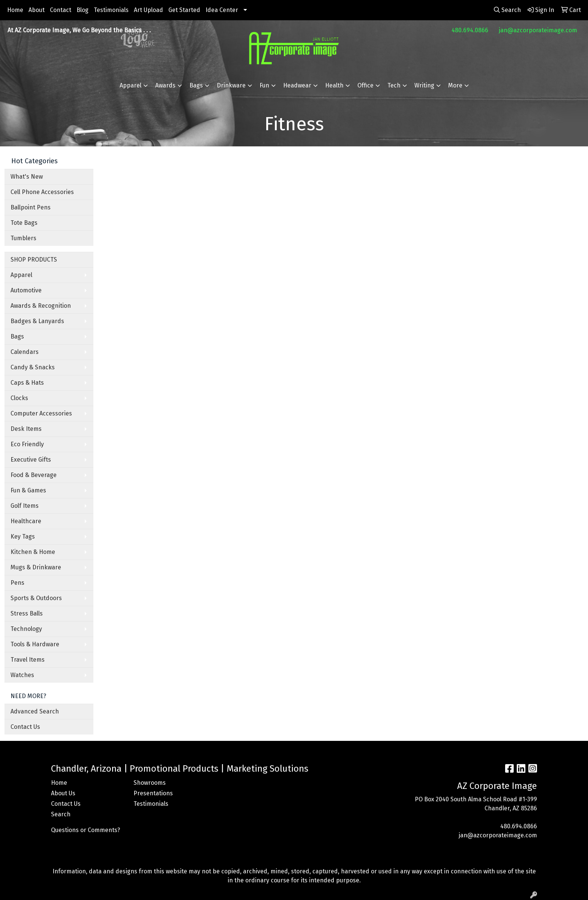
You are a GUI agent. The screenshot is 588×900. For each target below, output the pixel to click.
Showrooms (150, 783)
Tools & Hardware (35, 644)
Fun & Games (28, 490)
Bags (17, 336)
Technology (26, 629)
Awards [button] (165, 85)
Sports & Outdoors (36, 598)
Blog (82, 10)
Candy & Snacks (33, 367)
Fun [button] (264, 85)
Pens (17, 583)
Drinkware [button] (231, 85)
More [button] (455, 85)
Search (61, 814)
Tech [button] (394, 85)
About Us (63, 793)
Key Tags (23, 537)
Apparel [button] (130, 85)
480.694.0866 (470, 30)
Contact (61, 10)
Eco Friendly (27, 444)
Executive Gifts (31, 460)
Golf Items (25, 506)
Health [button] (334, 85)
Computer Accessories (41, 413)
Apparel (21, 275)
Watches (22, 675)
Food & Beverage (34, 475)
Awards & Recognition (41, 306)
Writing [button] (424, 85)
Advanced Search (35, 711)
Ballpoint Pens (31, 207)
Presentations (153, 793)
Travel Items (28, 660)
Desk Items (26, 429)
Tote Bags (24, 223)
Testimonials (111, 10)
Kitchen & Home (33, 552)
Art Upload (148, 10)
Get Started (184, 10)
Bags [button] (196, 85)
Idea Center (222, 10)
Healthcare (26, 521)
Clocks (19, 398)
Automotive (26, 290)
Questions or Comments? (85, 830)
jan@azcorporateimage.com (538, 30)
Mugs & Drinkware (36, 567)
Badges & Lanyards (37, 321)
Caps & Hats (27, 383)
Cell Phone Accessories (42, 192)
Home (15, 10)
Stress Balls (27, 613)
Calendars (25, 352)
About (37, 10)
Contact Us (25, 727)
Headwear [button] (297, 85)
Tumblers (23, 238)
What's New (27, 177)
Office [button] (365, 85)
